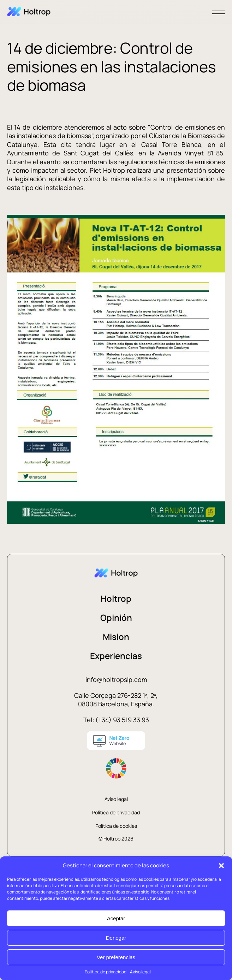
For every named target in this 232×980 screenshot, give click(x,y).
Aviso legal (140, 972)
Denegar (116, 938)
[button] (221, 866)
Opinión (116, 617)
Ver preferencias (116, 957)
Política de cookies (116, 826)
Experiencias (116, 656)
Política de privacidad (106, 972)
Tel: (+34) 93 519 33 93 (116, 720)
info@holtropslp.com (116, 679)
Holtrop (116, 598)
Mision (116, 637)
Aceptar (116, 918)
